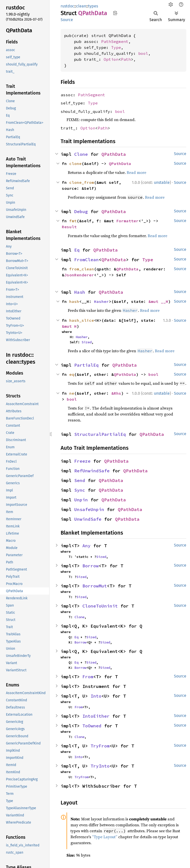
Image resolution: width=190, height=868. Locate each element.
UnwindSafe (88, 519)
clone (75, 163)
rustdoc (67, 6)
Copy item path (115, 13)
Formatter (127, 221)
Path (126, 59)
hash (74, 301)
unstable (162, 182)
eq (72, 374)
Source (67, 20)
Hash (80, 292)
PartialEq (86, 365)
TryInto (100, 766)
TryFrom (100, 746)
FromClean (86, 260)
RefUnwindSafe (92, 471)
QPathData (114, 154)
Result (69, 227)
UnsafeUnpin (89, 509)
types (93, 6)
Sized (87, 342)
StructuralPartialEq (100, 434)
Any (86, 546)
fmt (73, 221)
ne (72, 393)
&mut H (69, 326)
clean (81, 6)
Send (80, 480)
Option (111, 59)
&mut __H (158, 301)
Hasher (101, 301)
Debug (81, 211)
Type (116, 47)
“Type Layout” (105, 837)
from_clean (82, 269)
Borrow (91, 566)
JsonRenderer (79, 275)
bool (143, 53)
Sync (80, 490)
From (88, 677)
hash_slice (82, 320)
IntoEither (96, 716)
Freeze (82, 461)
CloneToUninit (100, 606)
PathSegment (115, 41)
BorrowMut (95, 586)
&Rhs (116, 393)
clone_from (82, 182)
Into (96, 696)
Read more (136, 172)
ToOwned (92, 726)
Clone (81, 154)
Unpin (81, 500)
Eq (77, 250)
